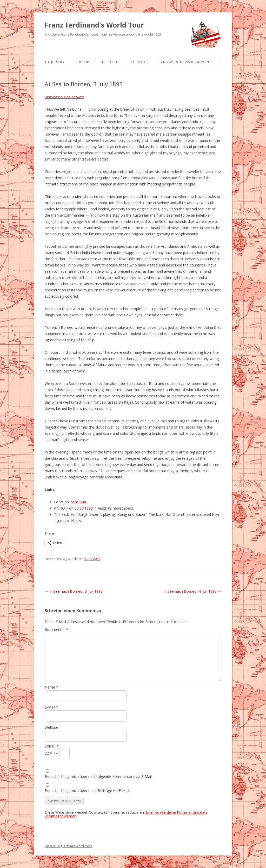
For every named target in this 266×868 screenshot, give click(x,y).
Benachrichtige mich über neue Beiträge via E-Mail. (87, 790)
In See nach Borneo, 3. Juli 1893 (74, 591)
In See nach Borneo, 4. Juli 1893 (192, 591)
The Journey (55, 62)
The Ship (82, 62)
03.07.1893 (84, 508)
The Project (139, 62)
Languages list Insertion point (185, 62)
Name (51, 687)
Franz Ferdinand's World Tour (94, 25)
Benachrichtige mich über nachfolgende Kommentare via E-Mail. (99, 776)
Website (51, 727)
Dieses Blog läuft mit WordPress (68, 846)
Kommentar (56, 629)
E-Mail (51, 707)
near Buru (79, 502)
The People (109, 62)
